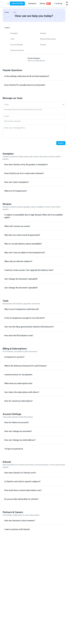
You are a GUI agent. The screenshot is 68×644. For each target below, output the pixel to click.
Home (7, 12)
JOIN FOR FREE (17, 4)
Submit (61, 143)
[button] (34, 76)
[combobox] (34, 105)
